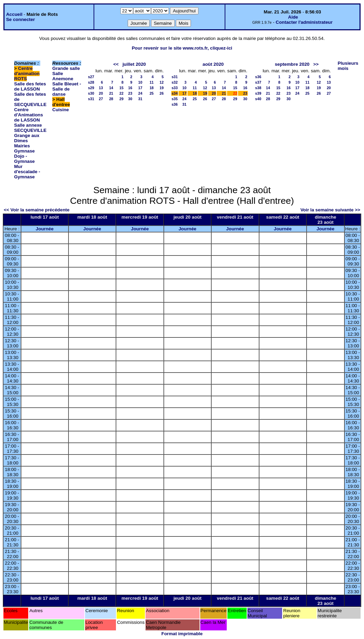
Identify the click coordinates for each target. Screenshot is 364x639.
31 (140, 99)
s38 (258, 88)
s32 (175, 82)
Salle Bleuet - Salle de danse (67, 89)
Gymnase (24, 151)
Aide (293, 17)
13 (101, 88)
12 (162, 82)
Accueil (14, 14)
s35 (175, 99)
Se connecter (21, 19)
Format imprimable (182, 634)
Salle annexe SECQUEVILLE (30, 128)
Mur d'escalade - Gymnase (27, 172)
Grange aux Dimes (27, 138)
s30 (91, 93)
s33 (175, 88)
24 (140, 93)
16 (130, 88)
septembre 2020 (292, 64)
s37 (258, 82)
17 (140, 88)
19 (162, 88)
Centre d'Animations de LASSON (29, 115)
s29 (91, 88)
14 (111, 88)
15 (121, 88)
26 (162, 93)
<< (116, 64)
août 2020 (213, 64)
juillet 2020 (134, 64)
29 (121, 99)
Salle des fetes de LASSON (30, 86)
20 (101, 93)
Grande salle (66, 68)
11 (152, 82)
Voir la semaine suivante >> (330, 210)
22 (121, 93)
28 (111, 99)
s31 (91, 99)
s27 (91, 77)
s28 (91, 82)
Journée (45, 229)
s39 (258, 93)
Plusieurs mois (348, 66)
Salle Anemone (63, 76)
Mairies (22, 146)
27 (101, 99)
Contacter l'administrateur (304, 22)
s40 (258, 99)
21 (111, 93)
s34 (175, 93)
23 (130, 93)
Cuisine (61, 110)
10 (140, 82)
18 (152, 88)
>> (316, 64)
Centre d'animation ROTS (27, 74)
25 (152, 93)
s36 (175, 104)
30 (130, 99)
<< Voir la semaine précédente (37, 210)
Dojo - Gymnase (24, 159)
